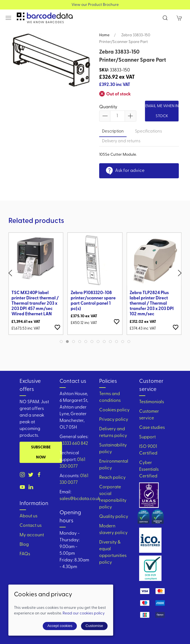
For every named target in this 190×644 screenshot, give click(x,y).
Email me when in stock (162, 111)
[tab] (61, 342)
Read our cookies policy (84, 613)
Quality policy (114, 517)
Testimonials (152, 402)
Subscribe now (41, 452)
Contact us (31, 526)
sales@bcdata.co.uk (80, 499)
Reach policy (112, 478)
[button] (8, 18)
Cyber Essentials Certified (149, 470)
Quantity (108, 107)
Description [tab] (113, 132)
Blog (24, 545)
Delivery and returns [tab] (121, 141)
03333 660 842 (74, 444)
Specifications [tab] (149, 132)
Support (147, 437)
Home (104, 35)
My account (32, 535)
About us (28, 516)
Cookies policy (114, 410)
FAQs (25, 554)
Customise (94, 626)
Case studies (152, 428)
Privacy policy (114, 420)
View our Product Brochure (95, 5)
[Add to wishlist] (58, 327)
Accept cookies (60, 626)
